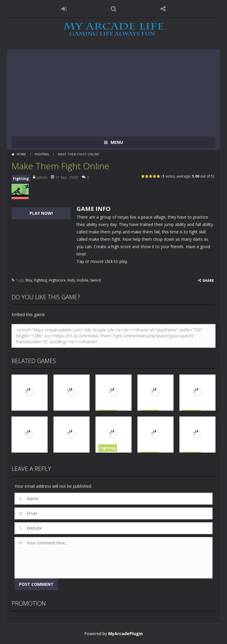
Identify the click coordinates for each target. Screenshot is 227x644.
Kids (71, 280)
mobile (82, 280)
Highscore (57, 280)
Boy (29, 280)
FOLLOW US (163, 9)
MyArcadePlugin (125, 634)
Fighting (42, 154)
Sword (95, 280)
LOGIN (64, 9)
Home (21, 154)
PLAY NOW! (41, 213)
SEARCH (113, 9)
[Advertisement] (113, 91)
